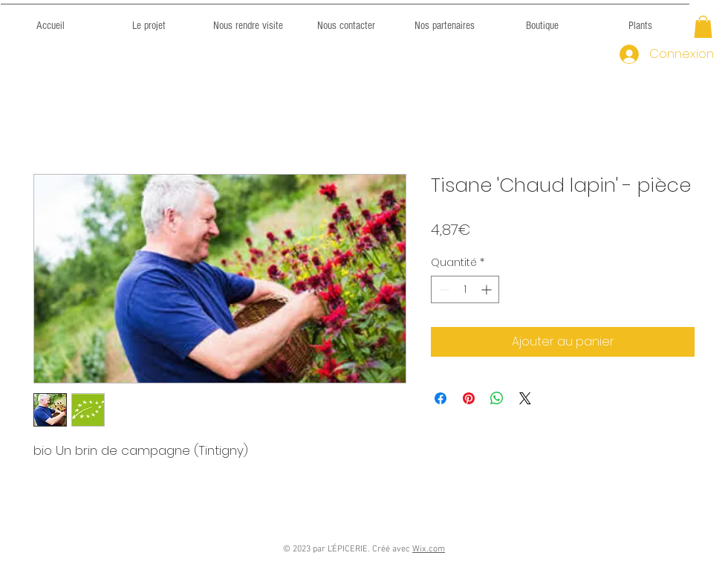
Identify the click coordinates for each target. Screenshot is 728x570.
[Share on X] (525, 398)
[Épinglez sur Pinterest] (469, 398)
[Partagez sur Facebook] (441, 398)
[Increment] (488, 289)
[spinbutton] (465, 289)
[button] (703, 27)
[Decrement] (442, 289)
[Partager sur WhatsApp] (497, 398)
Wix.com (429, 549)
